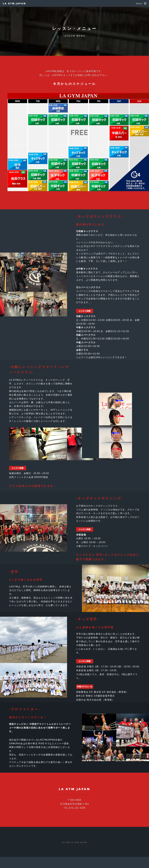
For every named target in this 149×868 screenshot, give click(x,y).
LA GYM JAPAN (14, 3)
